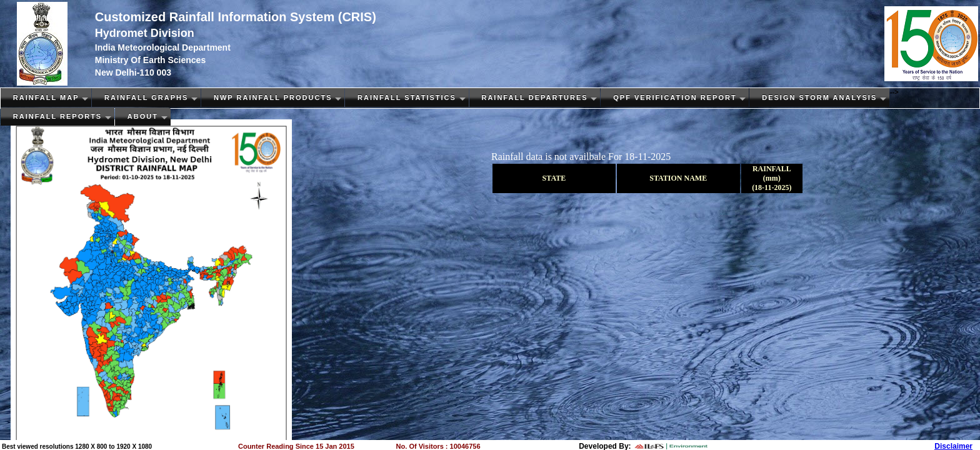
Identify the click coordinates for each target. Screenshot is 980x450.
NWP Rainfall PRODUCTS (273, 97)
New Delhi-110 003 (133, 72)
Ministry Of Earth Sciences (150, 60)
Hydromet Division (145, 33)
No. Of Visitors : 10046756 (438, 446)
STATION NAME (678, 178)
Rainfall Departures (534, 97)
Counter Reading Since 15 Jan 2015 (296, 446)
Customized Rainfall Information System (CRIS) (236, 17)
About (143, 116)
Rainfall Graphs (146, 97)
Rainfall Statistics (407, 97)
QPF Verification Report (675, 97)
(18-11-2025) (772, 187)
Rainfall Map (46, 97)
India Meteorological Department (163, 47)
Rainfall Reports (57, 116)
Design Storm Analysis (819, 97)
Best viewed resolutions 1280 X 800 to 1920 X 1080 (77, 447)
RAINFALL (772, 169)
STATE (554, 178)
